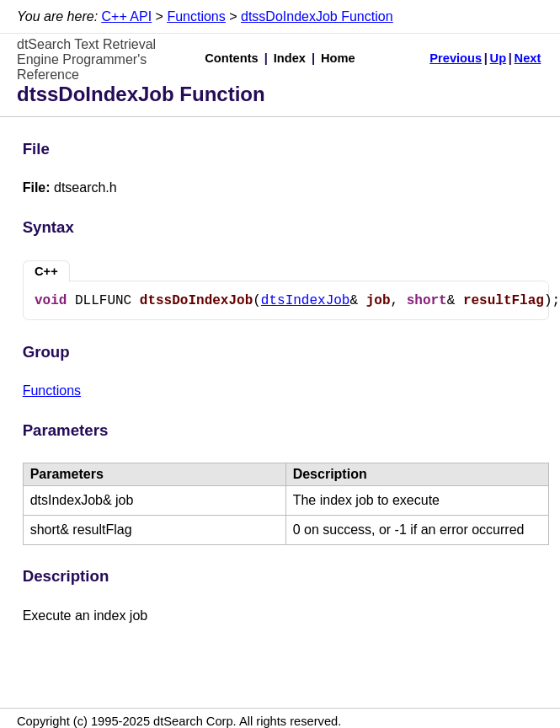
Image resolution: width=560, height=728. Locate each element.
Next (528, 58)
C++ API (127, 16)
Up (499, 58)
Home (338, 58)
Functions (196, 16)
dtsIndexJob (306, 301)
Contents (232, 58)
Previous (456, 58)
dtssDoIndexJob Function (317, 16)
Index (290, 58)
